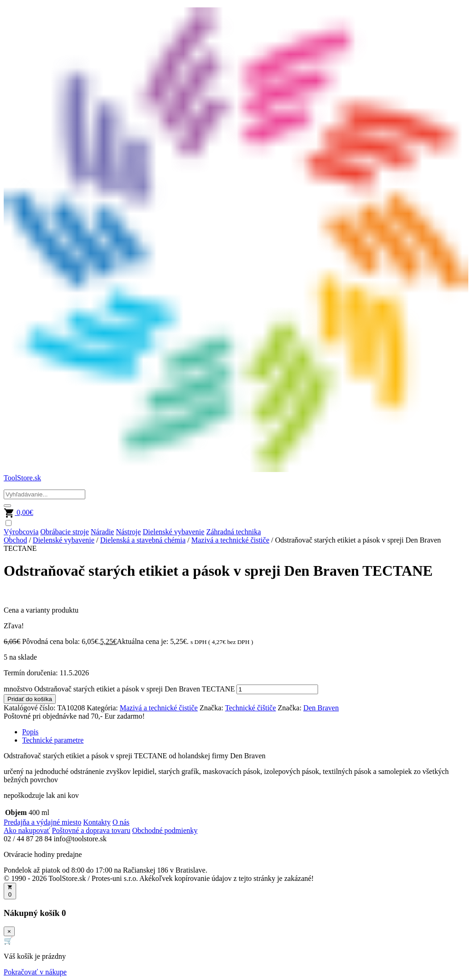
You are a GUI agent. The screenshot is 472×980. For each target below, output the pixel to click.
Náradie (103, 532)
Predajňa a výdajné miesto (42, 822)
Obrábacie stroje (65, 532)
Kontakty (97, 822)
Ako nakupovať (27, 830)
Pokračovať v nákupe (35, 972)
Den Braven (321, 708)
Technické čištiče (250, 708)
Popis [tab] (30, 732)
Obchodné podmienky (165, 830)
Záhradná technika (233, 532)
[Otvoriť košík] (10, 891)
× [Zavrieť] (9, 931)
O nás (121, 822)
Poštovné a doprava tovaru (91, 830)
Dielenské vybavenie (174, 532)
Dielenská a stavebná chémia (143, 540)
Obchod (15, 540)
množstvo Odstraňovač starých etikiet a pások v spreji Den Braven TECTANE (119, 689)
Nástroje (128, 532)
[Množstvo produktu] (277, 689)
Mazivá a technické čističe (230, 540)
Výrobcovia (21, 532)
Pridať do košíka (30, 699)
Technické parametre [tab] (53, 740)
